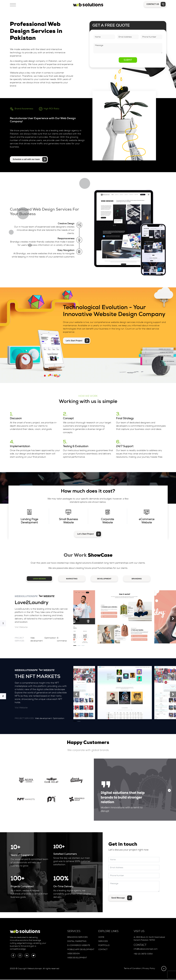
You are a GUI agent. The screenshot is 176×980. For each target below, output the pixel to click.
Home (101, 937)
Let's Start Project (89, 534)
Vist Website (21, 628)
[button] (75, 646)
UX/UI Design (39, 579)
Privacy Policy (149, 969)
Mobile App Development (81, 950)
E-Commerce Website (79, 946)
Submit (128, 60)
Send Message (122, 898)
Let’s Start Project (78, 341)
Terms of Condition (132, 969)
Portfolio (104, 946)
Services (103, 942)
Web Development (77, 958)
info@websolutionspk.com (146, 949)
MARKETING (72, 579)
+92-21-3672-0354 (143, 954)
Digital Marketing (77, 942)
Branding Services (78, 937)
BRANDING (137, 579)
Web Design (74, 954)
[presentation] (76, 619)
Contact (103, 950)
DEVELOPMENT (104, 579)
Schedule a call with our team (30, 160)
